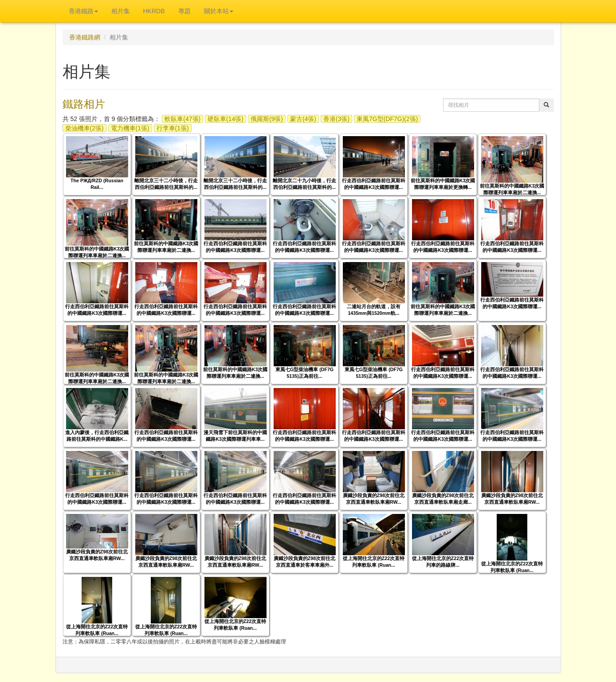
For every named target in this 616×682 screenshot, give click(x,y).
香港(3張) (336, 119)
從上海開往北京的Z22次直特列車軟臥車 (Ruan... (374, 562)
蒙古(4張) (303, 119)
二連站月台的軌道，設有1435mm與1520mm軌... (374, 310)
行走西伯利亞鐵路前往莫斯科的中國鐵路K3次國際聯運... (374, 184)
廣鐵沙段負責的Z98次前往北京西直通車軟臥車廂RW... (374, 499)
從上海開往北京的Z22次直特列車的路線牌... (443, 562)
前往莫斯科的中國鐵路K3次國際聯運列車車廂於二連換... (512, 189)
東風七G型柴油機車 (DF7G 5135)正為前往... (304, 373)
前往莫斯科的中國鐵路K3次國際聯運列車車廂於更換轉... (443, 184)
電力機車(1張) (130, 128)
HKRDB (154, 11)
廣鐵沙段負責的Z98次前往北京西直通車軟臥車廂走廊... (443, 499)
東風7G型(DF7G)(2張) (387, 119)
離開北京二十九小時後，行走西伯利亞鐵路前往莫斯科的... (304, 184)
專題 (184, 11)
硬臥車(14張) (226, 119)
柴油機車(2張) (84, 128)
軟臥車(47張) (182, 119)
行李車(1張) (173, 128)
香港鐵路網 (85, 37)
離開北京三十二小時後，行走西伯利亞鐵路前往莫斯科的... (166, 184)
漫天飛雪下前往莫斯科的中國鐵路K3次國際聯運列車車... (235, 436)
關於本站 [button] (219, 11)
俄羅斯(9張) (267, 119)
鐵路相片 (84, 104)
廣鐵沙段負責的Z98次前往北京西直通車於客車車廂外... (304, 562)
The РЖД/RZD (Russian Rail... (97, 184)
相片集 (121, 11)
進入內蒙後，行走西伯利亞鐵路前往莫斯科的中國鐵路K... (97, 436)
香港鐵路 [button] (83, 11)
